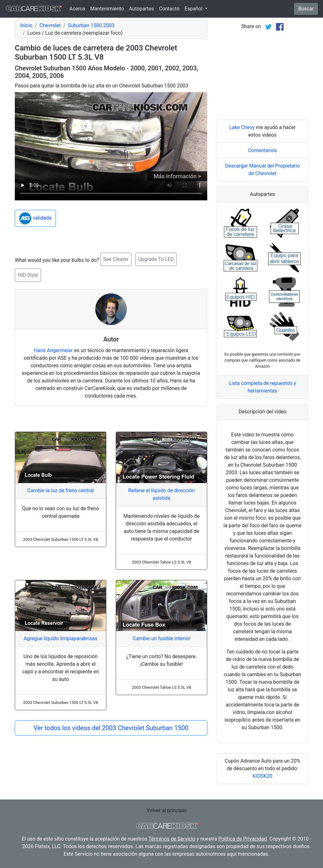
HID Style (28, 275)
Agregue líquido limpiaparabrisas (61, 638)
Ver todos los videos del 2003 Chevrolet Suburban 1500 (111, 728)
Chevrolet (50, 25)
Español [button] (194, 9)
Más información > (177, 176)
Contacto (169, 9)
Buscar (306, 9)
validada (35, 218)
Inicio (26, 25)
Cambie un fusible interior (161, 638)
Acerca (77, 9)
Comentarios (262, 150)
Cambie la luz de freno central (60, 490)
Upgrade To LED (156, 259)
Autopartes (141, 9)
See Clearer (116, 259)
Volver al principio (167, 810)
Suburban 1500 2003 (91, 25)
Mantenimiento (107, 9)
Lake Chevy (242, 127)
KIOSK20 (263, 776)
